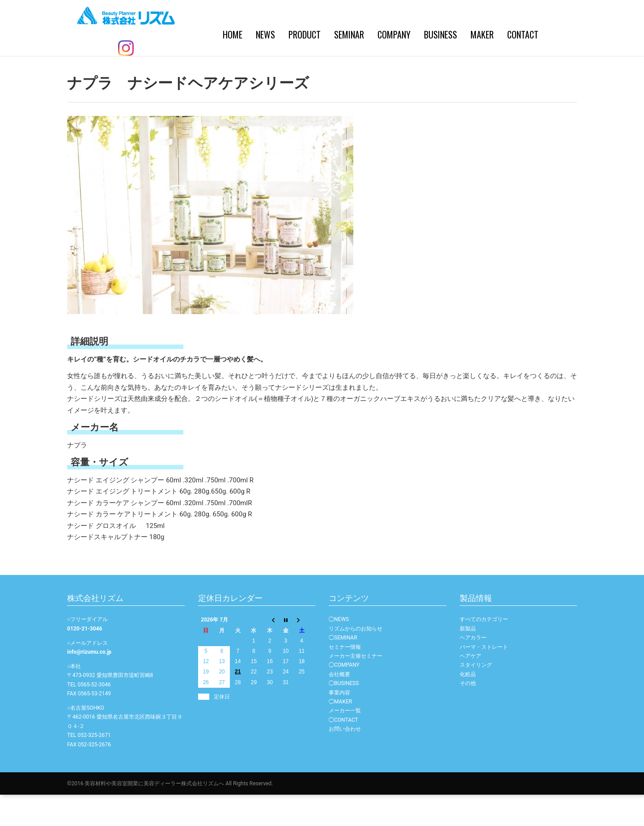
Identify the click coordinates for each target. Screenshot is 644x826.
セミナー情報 (345, 678)
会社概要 (339, 706)
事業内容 (339, 724)
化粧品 (468, 706)
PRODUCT (246, 72)
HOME (174, 72)
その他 (468, 715)
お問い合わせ (345, 760)
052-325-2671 (94, 766)
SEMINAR (290, 72)
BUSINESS (382, 72)
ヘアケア (470, 687)
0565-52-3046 (94, 716)
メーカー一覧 (345, 742)
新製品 (468, 660)
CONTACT (464, 72)
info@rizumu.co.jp (89, 683)
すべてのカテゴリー (484, 651)
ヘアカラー (473, 669)
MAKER (424, 72)
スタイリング (476, 696)
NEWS (207, 72)
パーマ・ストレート (484, 678)
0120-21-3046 (85, 660)
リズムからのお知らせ (356, 660)
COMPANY (335, 72)
